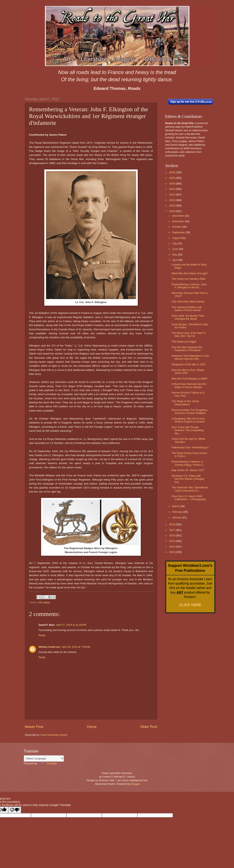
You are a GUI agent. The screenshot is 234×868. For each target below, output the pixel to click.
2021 (172, 200)
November (179, 221)
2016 (172, 535)
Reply (42, 635)
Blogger (136, 784)
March (176, 506)
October (177, 227)
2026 (172, 172)
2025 (172, 178)
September (179, 232)
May (175, 255)
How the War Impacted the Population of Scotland (187, 349)
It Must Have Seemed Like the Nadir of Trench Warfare (189, 385)
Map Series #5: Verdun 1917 (188, 470)
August (177, 238)
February (178, 512)
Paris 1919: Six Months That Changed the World (188, 317)
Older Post (148, 727)
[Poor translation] (15, 810)
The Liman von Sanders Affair (189, 279)
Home (92, 727)
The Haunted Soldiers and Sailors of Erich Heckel (187, 309)
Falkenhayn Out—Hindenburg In (190, 447)
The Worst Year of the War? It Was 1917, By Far (189, 334)
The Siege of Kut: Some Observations (185, 403)
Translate (47, 763)
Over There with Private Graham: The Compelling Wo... (188, 430)
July (175, 243)
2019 (172, 211)
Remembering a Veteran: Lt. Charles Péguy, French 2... (188, 463)
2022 (172, 195)
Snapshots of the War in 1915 (189, 364)
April (175, 260)
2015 (172, 541)
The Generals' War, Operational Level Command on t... (190, 489)
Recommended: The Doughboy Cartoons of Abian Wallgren (190, 411)
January (177, 517)
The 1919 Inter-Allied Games (188, 302)
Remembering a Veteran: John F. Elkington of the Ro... (189, 286)
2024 (172, 184)
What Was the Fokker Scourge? (190, 273)
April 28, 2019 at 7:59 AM (76, 647)
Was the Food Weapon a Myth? (190, 379)
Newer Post (34, 727)
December (179, 216)
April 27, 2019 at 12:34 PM (71, 625)
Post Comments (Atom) (54, 735)
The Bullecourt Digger (184, 342)
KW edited (44, 602)
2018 (172, 524)
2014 (172, 547)
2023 (172, 189)
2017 (172, 530)
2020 (172, 206)
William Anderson (50, 647)
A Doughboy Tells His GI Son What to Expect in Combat (188, 420)
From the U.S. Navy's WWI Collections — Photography (189, 498)
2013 (172, 552)
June (175, 249)
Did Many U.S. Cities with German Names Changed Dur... (188, 479)
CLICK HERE (190, 605)
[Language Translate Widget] (44, 758)
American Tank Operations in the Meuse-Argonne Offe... (190, 357)
